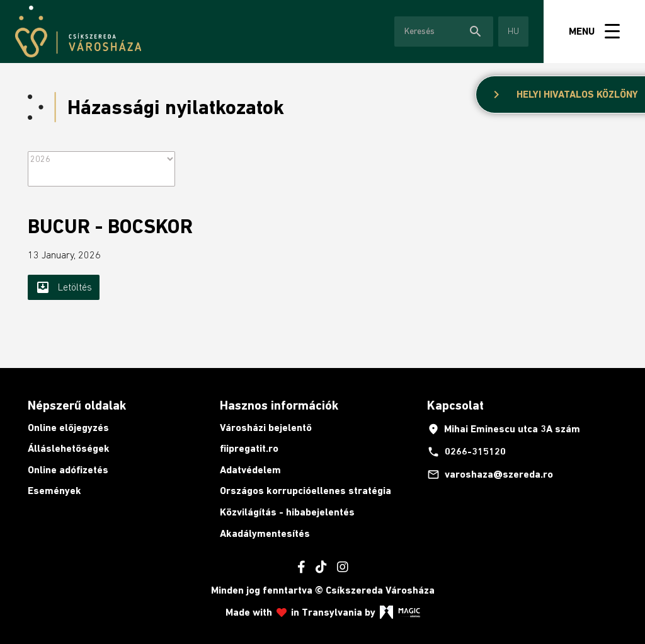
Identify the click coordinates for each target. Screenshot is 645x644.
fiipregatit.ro (249, 448)
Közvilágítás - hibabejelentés (287, 512)
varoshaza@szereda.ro (490, 474)
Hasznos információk (279, 405)
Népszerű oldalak (77, 405)
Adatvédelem (250, 470)
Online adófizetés (68, 470)
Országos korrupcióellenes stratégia (305, 491)
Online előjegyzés (68, 428)
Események (54, 491)
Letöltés (64, 287)
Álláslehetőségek (69, 448)
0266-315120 (466, 452)
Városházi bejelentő (266, 428)
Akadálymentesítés (265, 533)
